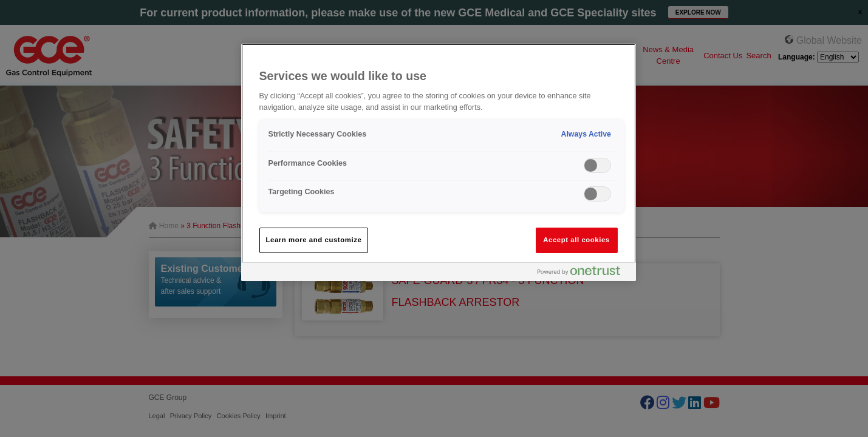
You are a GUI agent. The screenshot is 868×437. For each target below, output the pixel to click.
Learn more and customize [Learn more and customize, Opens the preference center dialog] (314, 240)
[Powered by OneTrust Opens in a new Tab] (584, 273)
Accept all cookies (576, 240)
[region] (439, 162)
